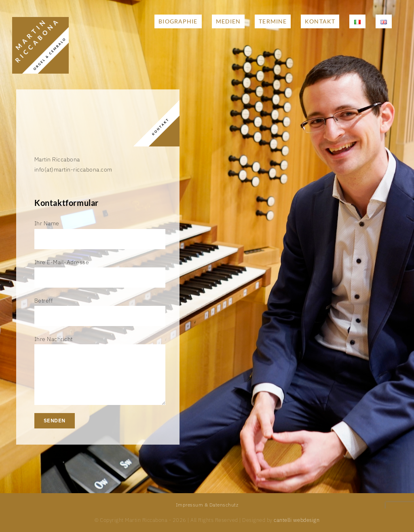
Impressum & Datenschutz (207, 505)
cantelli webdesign (297, 520)
